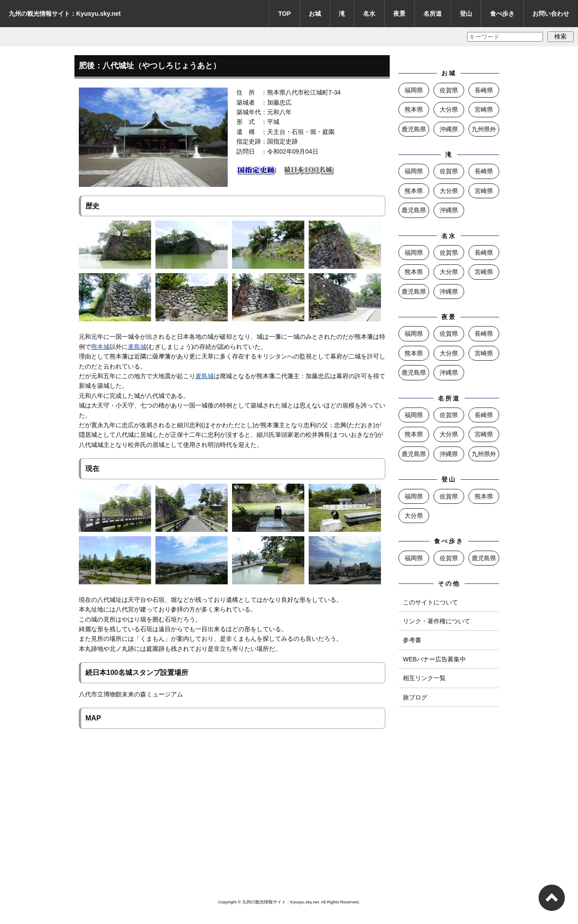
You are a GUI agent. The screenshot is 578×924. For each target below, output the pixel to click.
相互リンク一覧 (424, 678)
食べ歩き (502, 14)
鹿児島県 (414, 129)
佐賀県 (449, 90)
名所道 (433, 14)
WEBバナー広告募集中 (434, 659)
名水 (369, 14)
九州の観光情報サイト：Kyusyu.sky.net (65, 14)
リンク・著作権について (437, 621)
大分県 (449, 109)
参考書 (412, 640)
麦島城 (137, 347)
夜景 (399, 14)
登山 (466, 14)
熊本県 (414, 109)
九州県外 (484, 129)
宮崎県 (484, 109)
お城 (315, 14)
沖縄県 (449, 129)
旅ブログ (415, 697)
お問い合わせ (551, 14)
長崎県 (484, 90)
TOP (284, 14)
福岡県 (414, 90)
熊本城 (100, 347)
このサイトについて (430, 602)
